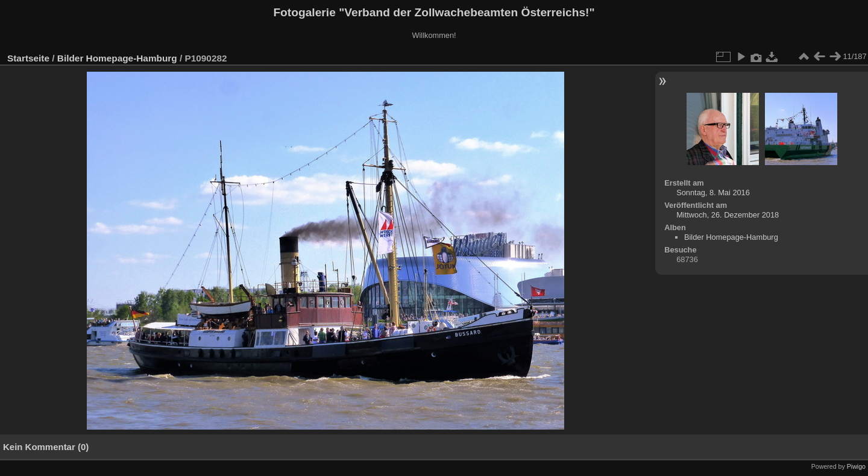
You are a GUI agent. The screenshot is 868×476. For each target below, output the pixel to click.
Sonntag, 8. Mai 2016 (713, 193)
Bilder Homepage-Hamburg (117, 58)
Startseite (28, 58)
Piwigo (856, 466)
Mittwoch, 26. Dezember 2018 (728, 215)
